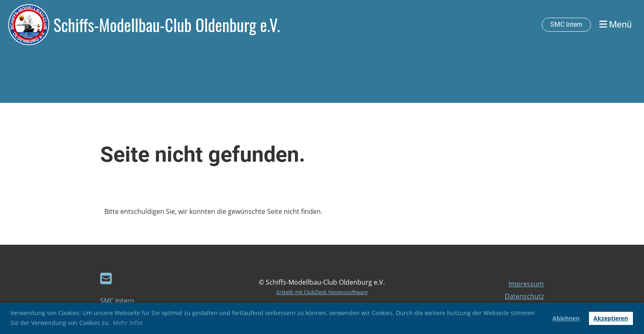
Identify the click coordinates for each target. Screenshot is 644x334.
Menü (615, 24)
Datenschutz (524, 296)
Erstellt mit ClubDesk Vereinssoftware (322, 292)
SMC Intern (566, 24)
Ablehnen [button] (566, 318)
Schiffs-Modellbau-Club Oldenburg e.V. (167, 25)
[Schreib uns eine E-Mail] (106, 278)
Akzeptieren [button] (611, 318)
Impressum (526, 284)
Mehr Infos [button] (128, 323)
